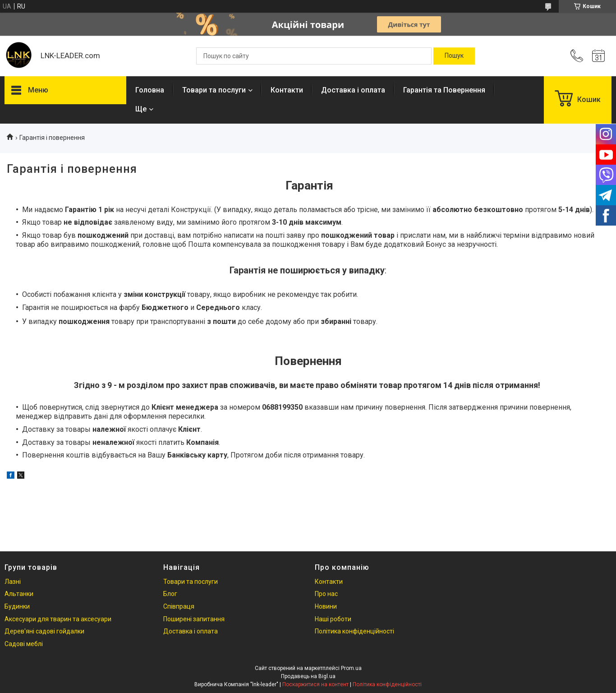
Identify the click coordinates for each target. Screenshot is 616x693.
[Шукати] (454, 56)
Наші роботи (333, 619)
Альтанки (19, 594)
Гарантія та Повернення (444, 90)
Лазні (13, 582)
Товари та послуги (214, 90)
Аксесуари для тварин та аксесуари (58, 619)
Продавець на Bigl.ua (308, 676)
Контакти (287, 90)
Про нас (326, 594)
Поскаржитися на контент (315, 684)
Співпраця (179, 606)
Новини (326, 606)
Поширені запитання (194, 619)
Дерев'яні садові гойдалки (44, 631)
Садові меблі (24, 644)
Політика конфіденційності (354, 631)
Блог (170, 594)
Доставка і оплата (353, 90)
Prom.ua (351, 668)
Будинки (17, 606)
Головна (150, 90)
